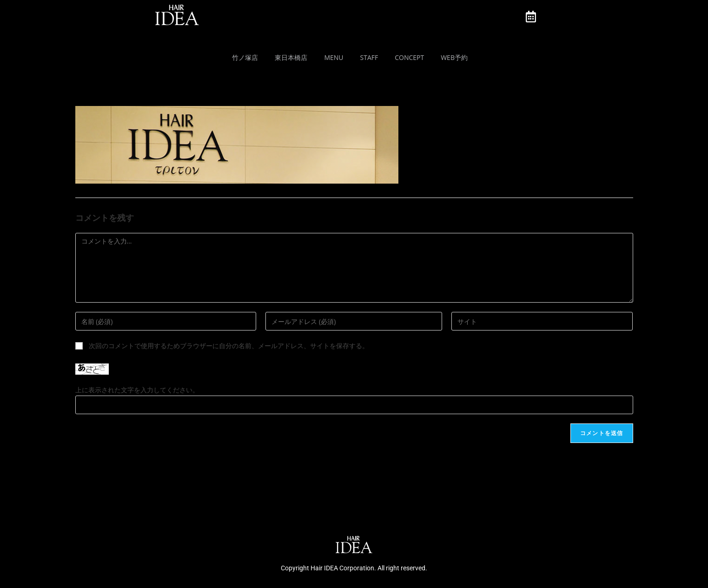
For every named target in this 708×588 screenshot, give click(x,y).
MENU (334, 57)
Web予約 (454, 57)
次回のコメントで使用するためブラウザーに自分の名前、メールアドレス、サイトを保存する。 (229, 346)
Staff (369, 57)
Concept (409, 57)
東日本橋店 (291, 57)
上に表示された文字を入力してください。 (137, 390)
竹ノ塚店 (245, 57)
